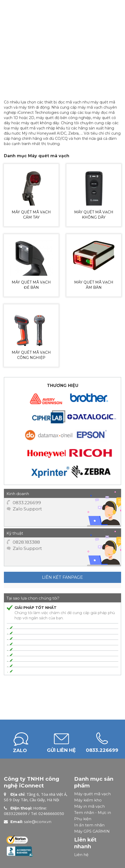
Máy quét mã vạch (92, 794)
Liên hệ (81, 855)
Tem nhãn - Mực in (93, 813)
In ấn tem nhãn (89, 825)
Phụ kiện (83, 819)
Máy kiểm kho (88, 800)
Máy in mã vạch (89, 806)
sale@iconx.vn (38, 822)
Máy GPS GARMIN (92, 831)
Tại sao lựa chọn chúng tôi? (33, 598)
